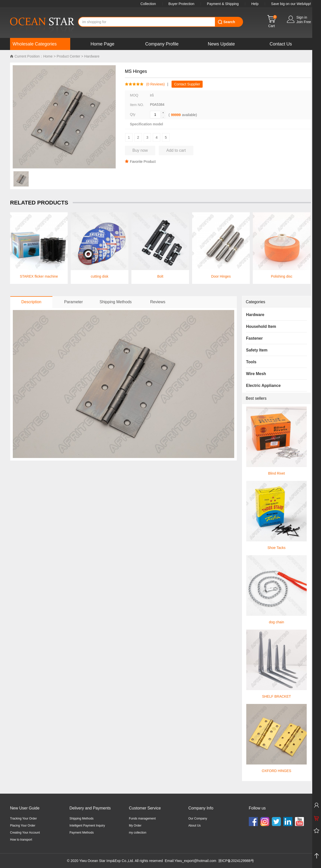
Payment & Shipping (223, 4)
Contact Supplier (187, 84)
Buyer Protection (182, 4)
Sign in (302, 17)
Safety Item (257, 350)
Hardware (92, 56)
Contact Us (281, 44)
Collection (148, 4)
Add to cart (176, 150)
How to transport (21, 840)
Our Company (198, 819)
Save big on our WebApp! (291, 4)
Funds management (142, 819)
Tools (251, 362)
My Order (135, 826)
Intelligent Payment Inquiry (87, 826)
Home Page (102, 44)
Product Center (68, 56)
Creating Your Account (25, 833)
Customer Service (145, 808)
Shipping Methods (82, 819)
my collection (138, 833)
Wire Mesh (256, 374)
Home (48, 56)
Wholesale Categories (35, 44)
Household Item (261, 326)
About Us (194, 826)
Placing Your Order (23, 826)
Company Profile (162, 44)
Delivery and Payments (90, 808)
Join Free (304, 22)
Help (255, 4)
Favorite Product (140, 161)
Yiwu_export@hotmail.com (195, 861)
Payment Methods (82, 833)
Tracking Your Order (23, 819)
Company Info (201, 808)
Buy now (140, 150)
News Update (221, 44)
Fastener (254, 338)
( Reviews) (154, 84)
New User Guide (25, 808)
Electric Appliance (263, 386)
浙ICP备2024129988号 (236, 861)
